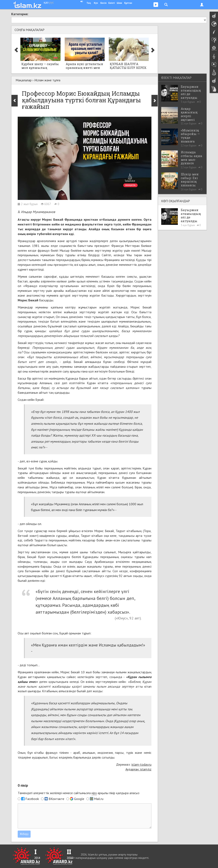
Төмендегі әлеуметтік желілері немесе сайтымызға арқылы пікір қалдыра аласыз (79, 793)
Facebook (32, 799)
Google (79, 799)
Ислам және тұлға (47, 80)
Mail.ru (99, 799)
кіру (94, 793)
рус (52, 2)
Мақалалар (24, 80)
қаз (46, 2)
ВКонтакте (56, 799)
